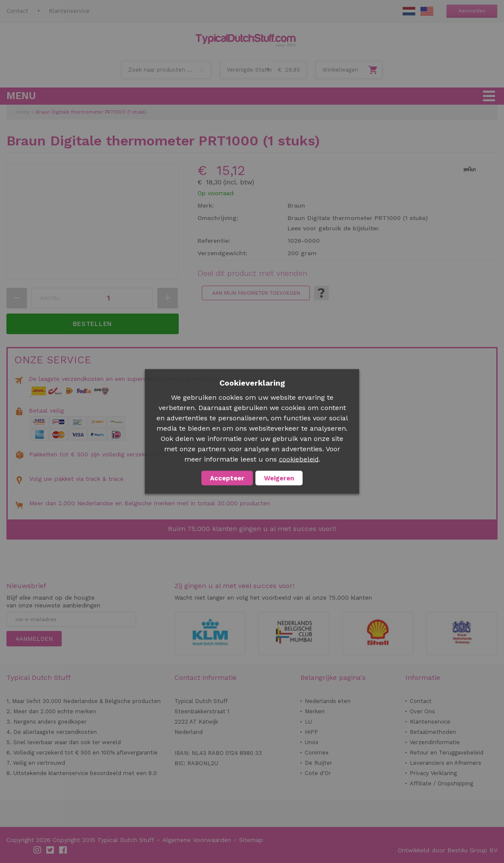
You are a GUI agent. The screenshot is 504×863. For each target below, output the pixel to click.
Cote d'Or (318, 773)
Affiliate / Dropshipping (441, 783)
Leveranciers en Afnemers (445, 763)
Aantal (50, 298)
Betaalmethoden (433, 732)
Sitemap (251, 840)
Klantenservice (69, 11)
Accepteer (227, 478)
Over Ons (422, 711)
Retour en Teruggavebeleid (447, 753)
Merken (315, 711)
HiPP (311, 732)
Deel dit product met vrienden (252, 273)
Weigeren (279, 478)
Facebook (63, 850)
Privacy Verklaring (433, 773)
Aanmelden (472, 11)
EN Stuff (427, 11)
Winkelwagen (340, 70)
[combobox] (166, 70)
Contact (17, 11)
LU (308, 722)
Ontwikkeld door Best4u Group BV (448, 850)
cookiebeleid (299, 459)
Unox (312, 742)
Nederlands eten (328, 701)
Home (22, 112)
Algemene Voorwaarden (197, 840)
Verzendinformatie (435, 742)
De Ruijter (318, 763)
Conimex (317, 753)
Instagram (38, 850)
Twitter (51, 850)
